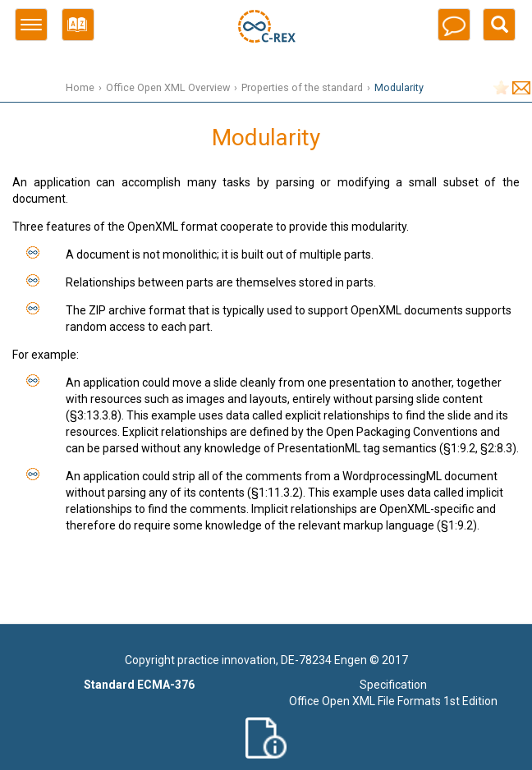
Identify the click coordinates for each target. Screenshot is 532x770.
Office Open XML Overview (168, 87)
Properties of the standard (302, 87)
